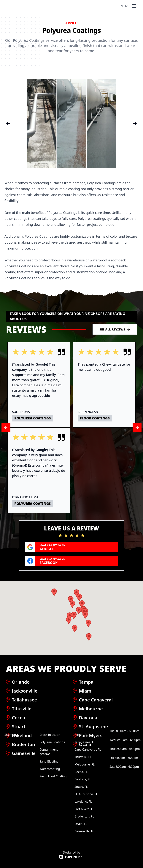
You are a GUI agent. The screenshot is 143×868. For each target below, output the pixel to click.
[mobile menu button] (134, 6)
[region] (71, 123)
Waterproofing (50, 769)
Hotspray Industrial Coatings (37, 6)
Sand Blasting (49, 761)
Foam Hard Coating (53, 776)
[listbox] (71, 123)
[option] (71, 123)
